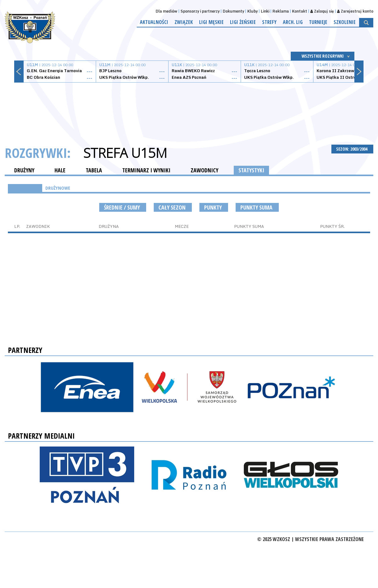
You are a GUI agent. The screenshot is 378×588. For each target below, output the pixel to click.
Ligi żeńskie (243, 22)
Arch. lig (293, 22)
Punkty (214, 207)
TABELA (94, 170)
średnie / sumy (123, 207)
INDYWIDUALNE (25, 188)
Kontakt (300, 11)
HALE (60, 170)
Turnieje (318, 22)
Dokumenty (233, 11)
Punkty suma (257, 207)
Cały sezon (173, 207)
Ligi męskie (211, 22)
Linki (265, 11)
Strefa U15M (125, 153)
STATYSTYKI (251, 170)
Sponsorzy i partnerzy (200, 11)
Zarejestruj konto (355, 11)
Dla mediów (166, 11)
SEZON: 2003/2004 (352, 149)
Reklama (281, 11)
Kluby (252, 11)
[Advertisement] (189, 106)
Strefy (269, 22)
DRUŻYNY (24, 170)
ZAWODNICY (204, 170)
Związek (184, 22)
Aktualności (154, 22)
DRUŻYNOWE (58, 188)
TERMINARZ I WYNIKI (146, 170)
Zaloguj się (322, 11)
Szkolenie (345, 22)
